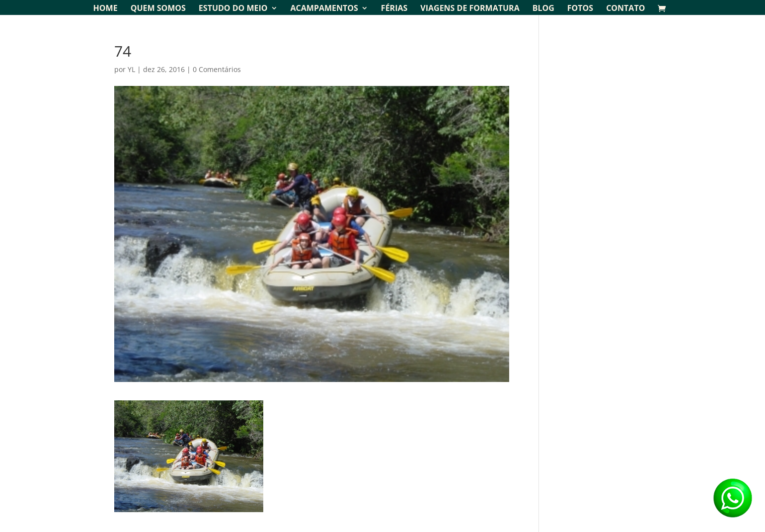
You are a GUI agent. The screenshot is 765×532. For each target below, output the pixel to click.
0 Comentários (217, 69)
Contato (625, 9)
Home (106, 9)
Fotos (580, 9)
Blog (543, 9)
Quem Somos (158, 9)
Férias (394, 9)
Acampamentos (324, 9)
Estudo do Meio (233, 9)
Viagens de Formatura (470, 9)
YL (131, 69)
